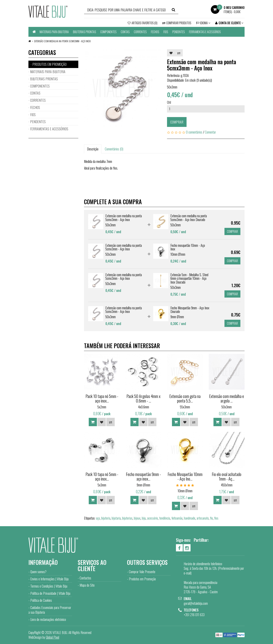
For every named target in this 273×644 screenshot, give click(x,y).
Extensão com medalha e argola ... (227, 398)
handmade (190, 518)
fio (211, 518)
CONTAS (125, 32)
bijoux (137, 518)
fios (216, 518)
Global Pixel (53, 637)
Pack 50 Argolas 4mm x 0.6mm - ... (143, 398)
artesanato (203, 518)
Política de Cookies (41, 600)
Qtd (169, 102)
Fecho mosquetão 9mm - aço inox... (143, 476)
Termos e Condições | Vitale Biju (49, 586)
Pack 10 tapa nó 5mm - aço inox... (102, 398)
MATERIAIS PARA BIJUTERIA (54, 32)
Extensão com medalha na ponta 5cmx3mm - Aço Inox (62, 41)
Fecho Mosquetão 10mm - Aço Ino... (185, 476)
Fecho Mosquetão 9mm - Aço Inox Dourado (190, 310)
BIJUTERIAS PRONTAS (85, 32)
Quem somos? (38, 572)
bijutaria (116, 518)
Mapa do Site (87, 585)
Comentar (210, 132)
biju (144, 518)
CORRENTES (140, 32)
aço (98, 518)
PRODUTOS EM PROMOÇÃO (49, 64)
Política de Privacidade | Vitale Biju (50, 593)
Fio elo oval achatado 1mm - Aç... (227, 476)
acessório (153, 518)
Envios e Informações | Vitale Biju (49, 579)
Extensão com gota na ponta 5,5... (185, 398)
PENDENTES (179, 32)
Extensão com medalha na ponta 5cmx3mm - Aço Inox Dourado (189, 218)
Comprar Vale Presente (142, 572)
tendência (165, 518)
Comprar (177, 122)
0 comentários (194, 132)
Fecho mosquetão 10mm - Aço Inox (188, 247)
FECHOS (155, 32)
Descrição (93, 149)
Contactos (85, 578)
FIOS (166, 32)
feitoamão (177, 518)
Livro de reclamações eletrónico (48, 619)
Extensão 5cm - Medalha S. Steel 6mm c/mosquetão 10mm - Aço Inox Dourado (189, 278)
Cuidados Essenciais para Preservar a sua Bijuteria (50, 610)
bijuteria (106, 518)
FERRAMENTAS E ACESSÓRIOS (205, 32)
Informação (43, 562)
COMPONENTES (108, 32)
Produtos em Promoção (142, 579)
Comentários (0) (114, 149)
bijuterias (127, 518)
